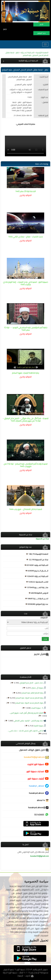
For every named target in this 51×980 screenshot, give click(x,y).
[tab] (26, 61)
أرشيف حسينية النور (36, 779)
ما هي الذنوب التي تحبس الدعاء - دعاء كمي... (25, 731)
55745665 (39, 815)
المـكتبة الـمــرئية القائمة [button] (28, 61)
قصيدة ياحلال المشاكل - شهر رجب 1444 (26, 509)
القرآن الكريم (41, 654)
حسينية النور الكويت (36, 764)
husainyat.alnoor (37, 793)
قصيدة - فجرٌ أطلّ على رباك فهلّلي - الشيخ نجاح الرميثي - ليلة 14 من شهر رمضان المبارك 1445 (26, 420)
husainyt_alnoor (37, 786)
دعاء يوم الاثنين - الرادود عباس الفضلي (28, 721)
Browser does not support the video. (26, 146)
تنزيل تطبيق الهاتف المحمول (34, 750)
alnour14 (43, 800)
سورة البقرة (38, 726)
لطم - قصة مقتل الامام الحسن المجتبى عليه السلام (27, 54)
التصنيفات (44, 618)
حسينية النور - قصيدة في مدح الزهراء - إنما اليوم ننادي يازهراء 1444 (26, 283)
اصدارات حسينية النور (35, 771)
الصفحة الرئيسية (42, 53)
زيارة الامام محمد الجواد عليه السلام (29, 698)
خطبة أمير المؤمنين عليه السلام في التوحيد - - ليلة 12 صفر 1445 (26, 329)
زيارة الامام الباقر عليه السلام (32, 693)
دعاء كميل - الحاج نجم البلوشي (31, 683)
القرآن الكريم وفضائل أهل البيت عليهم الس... (26, 713)
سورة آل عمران (37, 688)
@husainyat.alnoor (38, 807)
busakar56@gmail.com (36, 757)
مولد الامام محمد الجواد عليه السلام (29, 703)
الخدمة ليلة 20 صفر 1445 (26, 191)
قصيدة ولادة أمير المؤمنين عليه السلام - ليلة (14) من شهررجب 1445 (26, 465)
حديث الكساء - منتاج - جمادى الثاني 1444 (26, 237)
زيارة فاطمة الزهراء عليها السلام (26, 373)
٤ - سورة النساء (37, 708)
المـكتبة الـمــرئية (27, 53)
